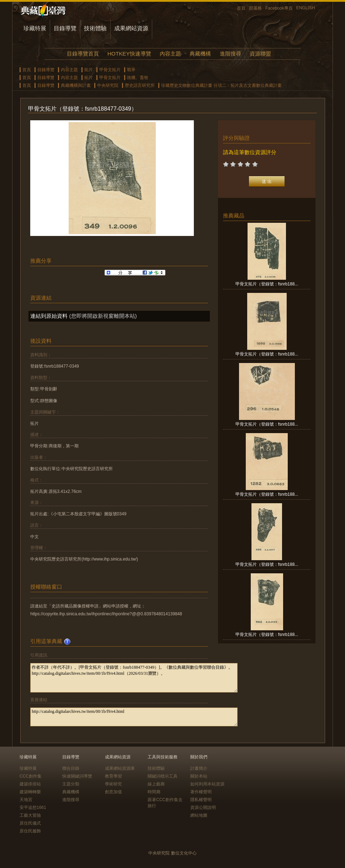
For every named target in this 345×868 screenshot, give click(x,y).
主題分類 (71, 784)
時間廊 (154, 792)
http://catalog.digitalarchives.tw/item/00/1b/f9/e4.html (134, 717)
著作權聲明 (201, 792)
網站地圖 (199, 815)
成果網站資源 (131, 28)
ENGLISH (306, 8)
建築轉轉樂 (30, 792)
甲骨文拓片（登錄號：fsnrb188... (267, 284)
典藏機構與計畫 (76, 85)
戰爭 (131, 70)
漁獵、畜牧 (138, 78)
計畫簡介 (199, 768)
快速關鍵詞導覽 (77, 776)
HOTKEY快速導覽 (129, 54)
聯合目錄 (71, 768)
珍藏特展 (35, 28)
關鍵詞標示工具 (163, 776)
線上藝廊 (156, 784)
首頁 (241, 8)
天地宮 (26, 800)
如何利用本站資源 (207, 784)
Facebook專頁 (279, 8)
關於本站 (199, 776)
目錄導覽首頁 (83, 54)
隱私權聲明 (201, 800)
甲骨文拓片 (110, 70)
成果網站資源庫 (120, 768)
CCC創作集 (31, 776)
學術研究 (113, 784)
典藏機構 (200, 54)
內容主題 (170, 54)
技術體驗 (95, 28)
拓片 (89, 70)
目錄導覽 (65, 28)
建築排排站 (30, 784)
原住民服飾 (30, 831)
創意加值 (113, 792)
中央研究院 (108, 85)
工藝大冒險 (30, 815)
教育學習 (113, 776)
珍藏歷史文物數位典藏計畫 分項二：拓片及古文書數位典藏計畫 (221, 85)
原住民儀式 (30, 823)
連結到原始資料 (49, 316)
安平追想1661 (33, 807)
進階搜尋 (230, 54)
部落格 (255, 8)
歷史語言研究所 (140, 85)
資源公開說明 (203, 807)
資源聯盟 (260, 54)
